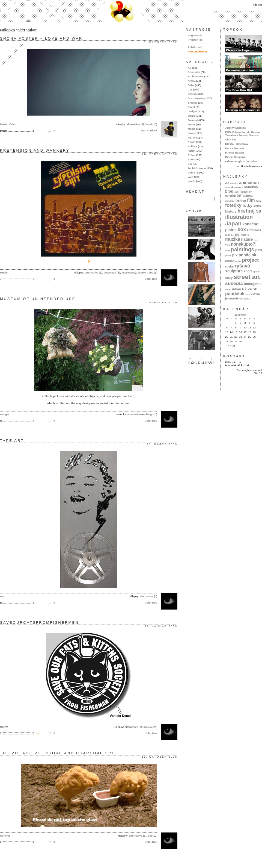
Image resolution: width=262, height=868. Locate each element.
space (256, 272)
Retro (191, 151)
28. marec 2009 (162, 444)
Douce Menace (234, 148)
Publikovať (195, 47)
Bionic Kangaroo (236, 157)
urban (236, 289)
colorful (230, 196)
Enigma (193, 103)
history (231, 211)
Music (4, 124)
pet (150, 836)
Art (2, 596)
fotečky (233, 205)
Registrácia (195, 35)
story (229, 278)
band (149, 124)
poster (238, 261)
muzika (126, 273)
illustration (239, 217)
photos (228, 256)
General (5, 836)
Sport (191, 159)
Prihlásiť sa (195, 40)
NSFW (4, 727)
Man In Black (149, 130)
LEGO (228, 235)
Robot (192, 155)
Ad (190, 68)
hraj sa (254, 211)
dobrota (248, 196)
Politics (193, 146)
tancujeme (253, 284)
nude (227, 251)
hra (241, 211)
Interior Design (235, 153)
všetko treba (145, 273)
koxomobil (254, 230)
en (260, 5)
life (237, 235)
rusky (229, 266)
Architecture (196, 76)
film (251, 200)
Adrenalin (194, 72)
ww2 (247, 298)
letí (233, 235)
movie (245, 235)
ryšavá (242, 266)
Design (192, 94)
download (110, 273)
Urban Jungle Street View (241, 161)
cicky (237, 192)
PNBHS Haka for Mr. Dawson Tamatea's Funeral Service (243, 134)
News (191, 133)
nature (247, 239)
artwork (229, 187)
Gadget (5, 414)
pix (235, 255)
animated (234, 183)
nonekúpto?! (244, 244)
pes (259, 250)
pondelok (247, 255)
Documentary (196, 98)
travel (228, 289)
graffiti (257, 206)
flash (258, 201)
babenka (239, 188)
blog (149, 414)
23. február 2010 (160, 154)
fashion (241, 201)
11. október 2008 (160, 757)
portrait (230, 261)
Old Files (231, 139)
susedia (234, 283)
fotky (247, 205)
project (250, 260)
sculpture (234, 271)
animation (249, 182)
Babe (191, 85)
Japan (233, 223)
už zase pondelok (241, 291)
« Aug (231, 345)
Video (13, 124)
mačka (148, 727)
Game (191, 116)
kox (242, 229)
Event (191, 107)
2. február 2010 (161, 302)
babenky (251, 187)
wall (241, 299)
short (248, 271)
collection (246, 192)
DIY (239, 196)
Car (190, 89)
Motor (191, 124)
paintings (243, 250)
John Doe (151, 279)
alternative (133, 124)
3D (227, 183)
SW (190, 164)
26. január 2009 (161, 626)
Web (190, 177)
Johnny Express (235, 128)
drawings (230, 201)
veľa (247, 294)
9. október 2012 (161, 42)
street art (247, 277)
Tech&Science (197, 168)
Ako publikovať (197, 52)
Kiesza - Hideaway (237, 144)
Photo (192, 142)
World (191, 181)
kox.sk (131, 11)
